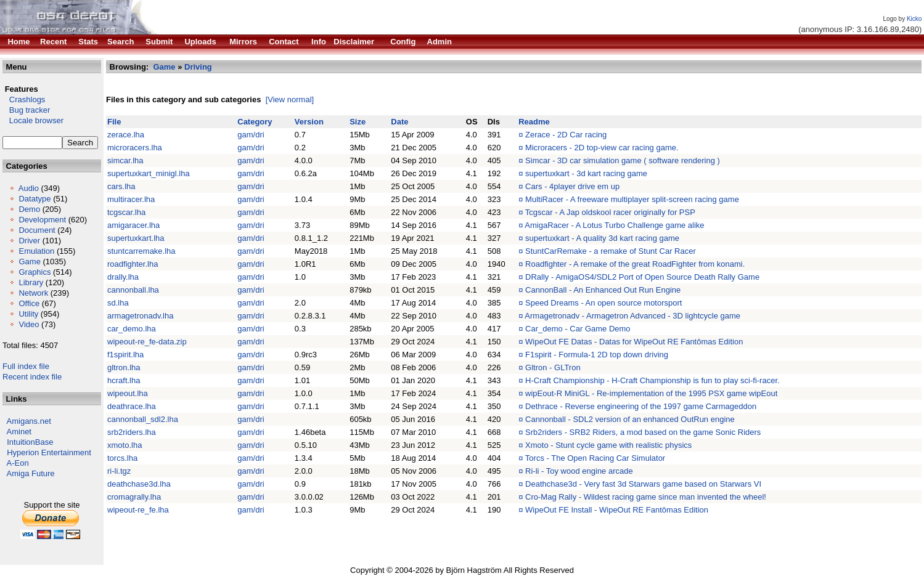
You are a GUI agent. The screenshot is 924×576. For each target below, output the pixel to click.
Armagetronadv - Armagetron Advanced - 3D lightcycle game (632, 316)
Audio (29, 188)
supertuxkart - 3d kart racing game (586, 173)
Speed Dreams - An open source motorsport (603, 303)
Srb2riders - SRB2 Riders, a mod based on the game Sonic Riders (643, 432)
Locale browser (33, 120)
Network (33, 293)
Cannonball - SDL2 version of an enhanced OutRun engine (630, 419)
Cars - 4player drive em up (572, 186)
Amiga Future (31, 473)
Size (358, 122)
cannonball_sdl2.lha (143, 419)
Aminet (19, 432)
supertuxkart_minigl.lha (149, 173)
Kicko (914, 19)
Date (399, 122)
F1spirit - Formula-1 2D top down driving (597, 355)
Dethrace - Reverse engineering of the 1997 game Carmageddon (641, 406)
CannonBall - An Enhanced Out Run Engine (603, 290)
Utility (28, 314)
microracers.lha (135, 148)
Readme (534, 122)
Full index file (26, 366)
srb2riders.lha (132, 432)
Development (42, 220)
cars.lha (121, 186)
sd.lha (118, 303)
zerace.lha (126, 135)
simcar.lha (125, 160)
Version (309, 122)
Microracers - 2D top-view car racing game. (602, 148)
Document (37, 230)
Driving (198, 67)
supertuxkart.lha (136, 238)
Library (31, 282)
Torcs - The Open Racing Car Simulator (595, 458)
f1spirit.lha (125, 355)
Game (29, 262)
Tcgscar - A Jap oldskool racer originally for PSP (610, 212)
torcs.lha (122, 458)
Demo (29, 209)
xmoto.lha (125, 445)
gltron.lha (124, 367)
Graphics (35, 272)
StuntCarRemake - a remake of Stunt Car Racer (611, 251)
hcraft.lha (124, 380)
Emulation (36, 251)
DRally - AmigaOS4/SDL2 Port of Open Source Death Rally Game (642, 277)
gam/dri (251, 135)
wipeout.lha (128, 393)
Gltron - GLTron (553, 367)
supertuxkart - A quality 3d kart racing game (602, 238)
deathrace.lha (132, 406)
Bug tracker (26, 110)
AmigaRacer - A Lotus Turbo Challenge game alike (614, 225)
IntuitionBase (30, 442)
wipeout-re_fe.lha (138, 510)
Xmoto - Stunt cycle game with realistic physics (608, 445)
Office (29, 303)
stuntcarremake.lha (141, 251)
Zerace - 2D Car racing (566, 135)
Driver (29, 241)
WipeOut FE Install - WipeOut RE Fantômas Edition (617, 510)
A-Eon (18, 463)
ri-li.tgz (119, 471)
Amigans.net (29, 421)
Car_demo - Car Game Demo (578, 329)
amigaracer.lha (133, 225)
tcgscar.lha (126, 212)
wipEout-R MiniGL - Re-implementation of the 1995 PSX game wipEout (651, 393)
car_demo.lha (132, 329)
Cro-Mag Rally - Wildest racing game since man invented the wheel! (646, 497)
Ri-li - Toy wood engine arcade (579, 471)
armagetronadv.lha (140, 316)
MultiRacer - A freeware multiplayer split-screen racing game (632, 199)
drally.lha (123, 277)
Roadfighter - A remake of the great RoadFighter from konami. (635, 264)
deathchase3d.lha (139, 484)
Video (29, 324)
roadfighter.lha (133, 264)
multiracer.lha (131, 199)
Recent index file (32, 377)
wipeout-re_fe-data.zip (147, 342)
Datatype (35, 199)
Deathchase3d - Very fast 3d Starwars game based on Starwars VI (643, 484)
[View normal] (290, 99)
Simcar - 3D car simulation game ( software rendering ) (623, 160)
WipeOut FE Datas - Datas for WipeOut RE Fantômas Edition (634, 342)
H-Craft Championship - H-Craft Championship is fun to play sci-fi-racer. (652, 380)
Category (255, 122)
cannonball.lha (133, 290)
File (114, 122)
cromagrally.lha (134, 497)
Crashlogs (24, 99)
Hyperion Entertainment (49, 452)
